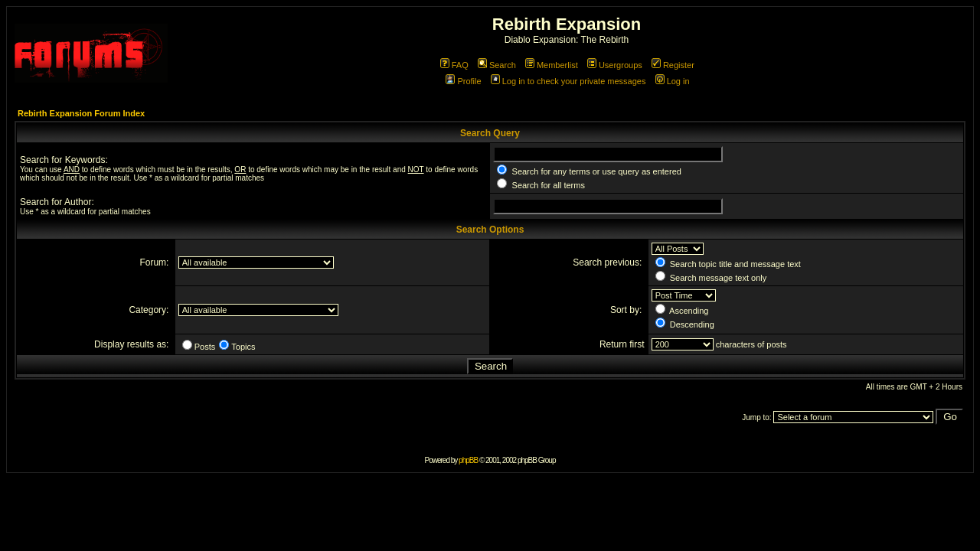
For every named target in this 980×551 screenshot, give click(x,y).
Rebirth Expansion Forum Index (81, 113)
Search (497, 65)
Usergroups (615, 65)
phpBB (468, 460)
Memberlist (552, 65)
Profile (463, 81)
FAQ (454, 65)
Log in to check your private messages (568, 81)
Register (673, 65)
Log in (673, 81)
